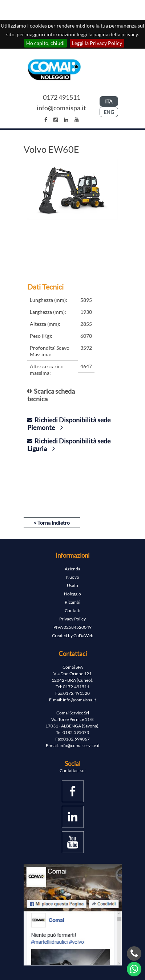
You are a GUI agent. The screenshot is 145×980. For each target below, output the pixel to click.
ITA (109, 101)
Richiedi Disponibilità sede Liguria (69, 445)
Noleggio (72, 594)
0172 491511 (62, 97)
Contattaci (73, 654)
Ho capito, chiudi (45, 43)
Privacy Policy (72, 619)
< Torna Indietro (52, 523)
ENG (109, 112)
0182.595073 (76, 732)
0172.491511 (76, 687)
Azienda (72, 569)
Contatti (72, 610)
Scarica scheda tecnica (51, 395)
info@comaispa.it (61, 108)
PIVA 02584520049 (72, 627)
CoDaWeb (83, 635)
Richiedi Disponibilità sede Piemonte (69, 424)
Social (72, 764)
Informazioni (72, 555)
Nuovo (73, 577)
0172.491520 (76, 693)
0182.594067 (76, 739)
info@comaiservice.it (80, 745)
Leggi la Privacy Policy (97, 43)
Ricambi (72, 602)
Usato (72, 585)
